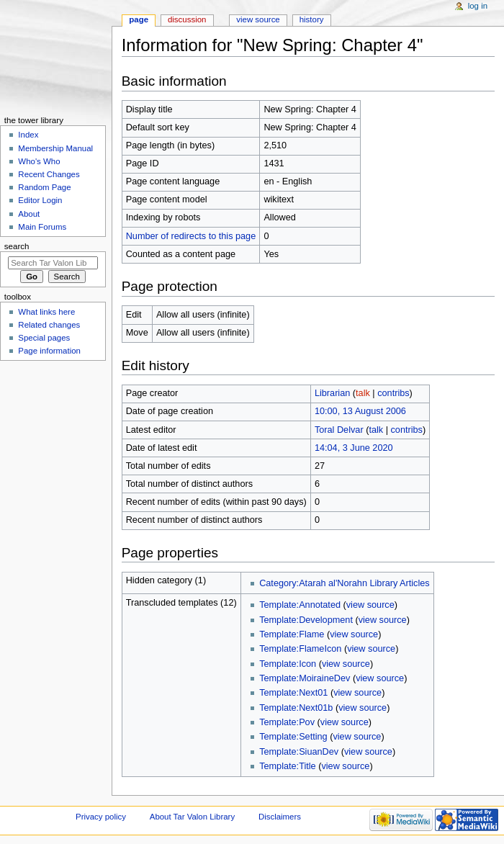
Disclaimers (280, 817)
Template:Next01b (296, 708)
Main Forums (42, 227)
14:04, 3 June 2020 (354, 448)
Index (28, 135)
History (312, 19)
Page (139, 19)
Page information (49, 351)
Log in (478, 6)
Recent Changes (49, 174)
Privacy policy (101, 817)
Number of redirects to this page (191, 236)
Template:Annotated (300, 605)
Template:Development (306, 620)
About (29, 214)
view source (370, 605)
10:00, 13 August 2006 (360, 411)
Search (17, 246)
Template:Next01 (293, 693)
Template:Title (288, 766)
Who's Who (39, 161)
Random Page (44, 187)
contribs (393, 393)
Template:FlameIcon (300, 649)
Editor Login (40, 200)
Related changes (49, 325)
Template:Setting (293, 737)
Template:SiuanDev (299, 752)
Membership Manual (55, 148)
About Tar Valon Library (192, 817)
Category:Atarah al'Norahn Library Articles (345, 583)
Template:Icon (288, 664)
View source (258, 19)
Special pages (44, 338)
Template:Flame (292, 634)
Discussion (187, 19)
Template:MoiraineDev (305, 678)
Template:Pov (287, 722)
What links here (46, 312)
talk (363, 393)
